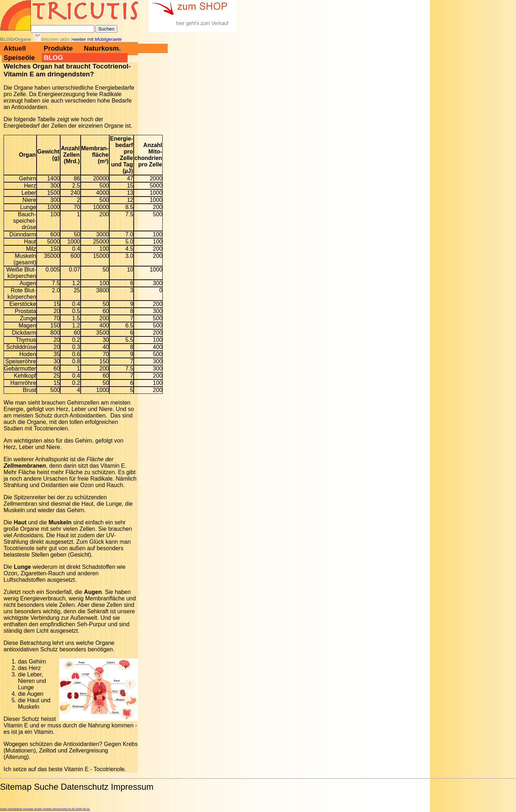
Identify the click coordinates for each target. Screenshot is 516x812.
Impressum (132, 787)
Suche (46, 787)
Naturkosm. (102, 48)
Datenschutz (84, 787)
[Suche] (63, 29)
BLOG (53, 58)
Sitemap (16, 787)
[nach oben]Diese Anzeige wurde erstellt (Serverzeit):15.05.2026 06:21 (45, 809)
